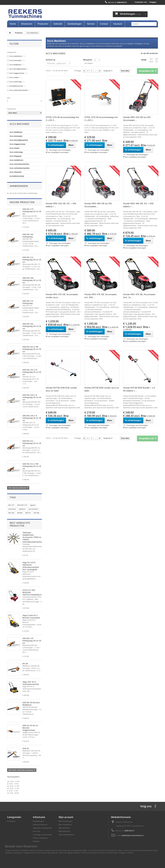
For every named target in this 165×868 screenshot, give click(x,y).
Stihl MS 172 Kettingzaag (28, 302)
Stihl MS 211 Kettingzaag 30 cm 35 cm (32, 443)
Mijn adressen (64, 828)
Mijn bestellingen (65, 821)
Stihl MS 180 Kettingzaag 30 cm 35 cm (32, 280)
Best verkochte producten (20, 524)
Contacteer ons (141, 2)
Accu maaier (15, 148)
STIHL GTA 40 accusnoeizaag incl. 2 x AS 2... (63, 119)
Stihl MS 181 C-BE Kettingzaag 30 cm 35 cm (32, 349)
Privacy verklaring (40, 838)
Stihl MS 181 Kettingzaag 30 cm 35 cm (32, 326)
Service (91, 24)
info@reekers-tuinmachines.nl (132, 835)
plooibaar (12, 509)
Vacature (118, 24)
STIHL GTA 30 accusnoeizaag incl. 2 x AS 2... (101, 119)
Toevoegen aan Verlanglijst (60, 150)
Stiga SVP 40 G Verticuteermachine (31, 683)
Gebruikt (58, 24)
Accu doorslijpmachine (19, 140)
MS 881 (37, 513)
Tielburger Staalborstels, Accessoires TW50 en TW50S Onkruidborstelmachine (32, 537)
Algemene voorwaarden (42, 828)
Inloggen (153, 2)
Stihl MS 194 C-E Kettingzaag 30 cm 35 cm (32, 418)
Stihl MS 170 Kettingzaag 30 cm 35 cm (32, 211)
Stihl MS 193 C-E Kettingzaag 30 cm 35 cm (32, 397)
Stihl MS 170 (22, 505)
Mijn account (66, 817)
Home (13, 24)
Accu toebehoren (16, 160)
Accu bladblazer (16, 132)
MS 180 (11, 513)
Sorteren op (50, 60)
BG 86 (25, 664)
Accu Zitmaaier (16, 172)
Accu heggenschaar (18, 144)
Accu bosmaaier (16, 136)
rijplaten (22, 509)
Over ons (36, 831)
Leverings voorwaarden (42, 835)
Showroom (27, 24)
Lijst (156, 60)
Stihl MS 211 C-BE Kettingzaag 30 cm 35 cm (32, 466)
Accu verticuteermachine (20, 168)
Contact (104, 24)
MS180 (20, 513)
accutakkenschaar (17, 176)
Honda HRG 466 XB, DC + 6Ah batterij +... (138, 205)
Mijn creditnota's (65, 825)
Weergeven (88, 60)
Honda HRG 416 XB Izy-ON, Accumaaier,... (137, 119)
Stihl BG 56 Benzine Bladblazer (31, 704)
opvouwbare (33, 509)
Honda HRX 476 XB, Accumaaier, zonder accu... (62, 296)
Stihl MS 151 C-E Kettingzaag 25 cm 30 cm (32, 372)
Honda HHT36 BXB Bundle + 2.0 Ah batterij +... (139, 389)
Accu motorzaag (16, 152)
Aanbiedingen (75, 24)
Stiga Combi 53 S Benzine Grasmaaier (31, 617)
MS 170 (11, 505)
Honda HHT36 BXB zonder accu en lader (102, 389)
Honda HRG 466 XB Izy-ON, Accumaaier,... (98, 205)
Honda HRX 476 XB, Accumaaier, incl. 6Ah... (101, 296)
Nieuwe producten (22, 202)
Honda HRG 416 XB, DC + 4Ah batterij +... (61, 205)
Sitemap (36, 841)
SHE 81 (26, 748)
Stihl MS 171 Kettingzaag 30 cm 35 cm (32, 260)
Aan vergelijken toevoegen (58, 152)
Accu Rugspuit (15, 156)
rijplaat (33, 505)
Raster (151, 60)
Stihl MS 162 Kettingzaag (28, 236)
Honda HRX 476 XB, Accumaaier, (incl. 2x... (139, 296)
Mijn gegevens (64, 831)
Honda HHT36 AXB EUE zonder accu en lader (61, 389)
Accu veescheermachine (19, 164)
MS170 (28, 513)
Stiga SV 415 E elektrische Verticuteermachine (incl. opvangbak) (31, 566)
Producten (43, 24)
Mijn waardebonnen (66, 835)
